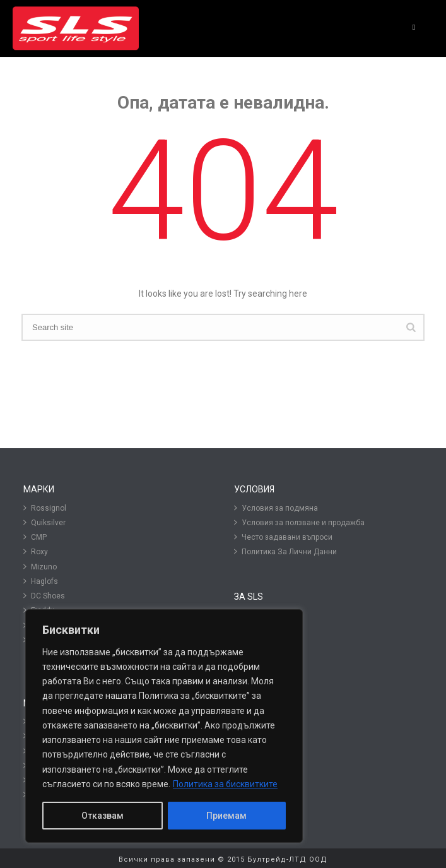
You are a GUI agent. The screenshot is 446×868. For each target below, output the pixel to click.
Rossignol (45, 508)
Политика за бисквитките (225, 784)
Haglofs (41, 581)
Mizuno (40, 567)
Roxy (36, 551)
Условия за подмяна (276, 508)
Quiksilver (44, 522)
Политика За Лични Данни (285, 551)
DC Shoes (44, 596)
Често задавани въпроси (283, 537)
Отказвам (103, 816)
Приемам (226, 816)
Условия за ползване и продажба (299, 522)
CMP (35, 537)
